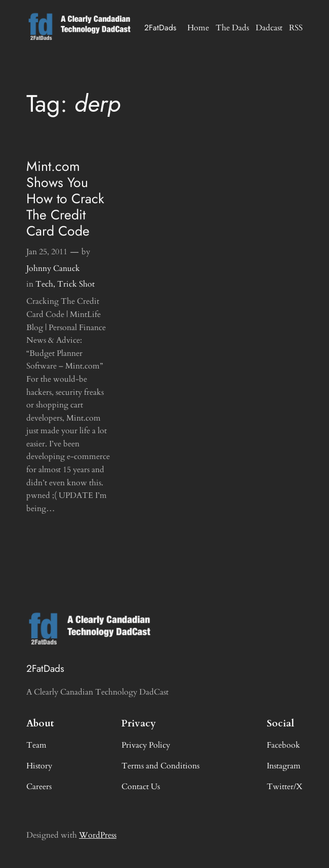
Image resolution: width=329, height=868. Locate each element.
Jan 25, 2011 (47, 252)
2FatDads (160, 28)
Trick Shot (76, 284)
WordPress (98, 835)
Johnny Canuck (53, 268)
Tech (44, 284)
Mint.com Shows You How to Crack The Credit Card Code (65, 199)
